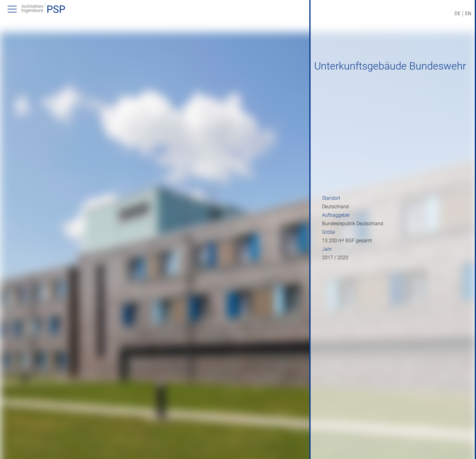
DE (457, 14)
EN (468, 14)
